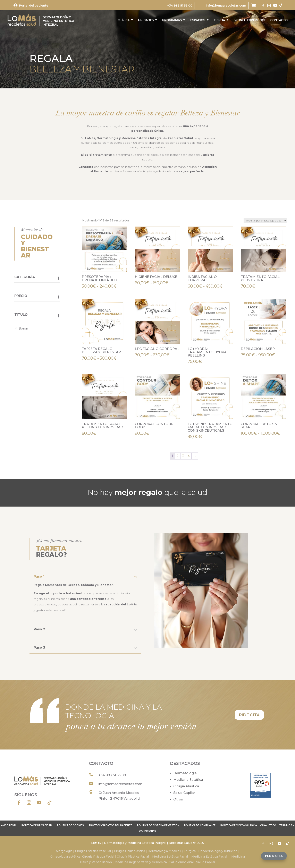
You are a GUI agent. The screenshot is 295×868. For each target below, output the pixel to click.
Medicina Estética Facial (170, 857)
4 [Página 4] (189, 456)
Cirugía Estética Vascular (93, 851)
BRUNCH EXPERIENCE (250, 20)
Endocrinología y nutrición (218, 851)
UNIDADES (146, 20)
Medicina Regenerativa (132, 862)
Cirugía (119, 851)
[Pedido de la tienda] (265, 221)
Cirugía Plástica (186, 786)
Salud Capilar (184, 793)
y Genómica (158, 862)
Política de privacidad (37, 825)
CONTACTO (279, 20)
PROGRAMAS (172, 20)
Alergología (64, 851)
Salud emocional (181, 862)
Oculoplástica (135, 851)
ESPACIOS (198, 20)
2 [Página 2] (178, 456)
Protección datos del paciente (110, 825)
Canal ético (268, 825)
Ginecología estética (65, 857)
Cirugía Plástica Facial (98, 857)
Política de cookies (70, 825)
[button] (274, 856)
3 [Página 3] (183, 456)
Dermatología (185, 773)
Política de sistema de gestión (158, 825)
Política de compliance (200, 825)
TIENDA (219, 20)
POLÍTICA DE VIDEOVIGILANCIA (239, 825)
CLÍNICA (124, 20)
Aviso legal (9, 825)
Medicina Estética (188, 780)
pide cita (249, 715)
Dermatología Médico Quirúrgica (172, 851)
